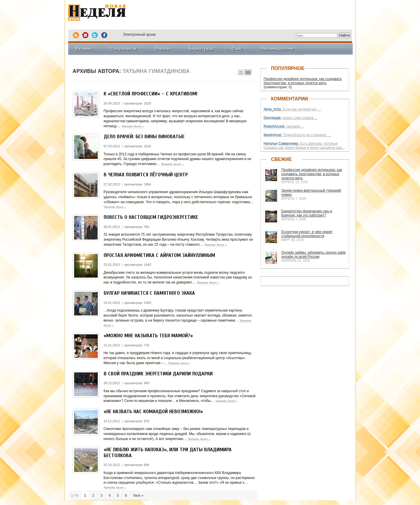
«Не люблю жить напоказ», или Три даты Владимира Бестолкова (168, 453)
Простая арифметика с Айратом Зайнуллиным (159, 255)
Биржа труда (201, 49)
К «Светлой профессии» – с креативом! (150, 94)
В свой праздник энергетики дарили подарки (158, 374)
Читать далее (133, 126)
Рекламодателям (277, 49)
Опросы (162, 49)
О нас (237, 49)
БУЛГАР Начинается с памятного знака (149, 293)
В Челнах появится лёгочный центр (146, 175)
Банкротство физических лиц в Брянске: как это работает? (307, 213)
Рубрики (84, 49)
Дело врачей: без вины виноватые (144, 137)
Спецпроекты (123, 49)
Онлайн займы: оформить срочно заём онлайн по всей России (314, 255)
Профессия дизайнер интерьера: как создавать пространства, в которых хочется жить (303, 81)
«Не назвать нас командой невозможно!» (153, 412)
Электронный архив (139, 35)
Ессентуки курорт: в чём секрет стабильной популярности (307, 234)
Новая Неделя (105, 13)
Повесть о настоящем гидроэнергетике (151, 217)
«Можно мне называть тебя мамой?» (148, 336)
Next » (138, 496)
